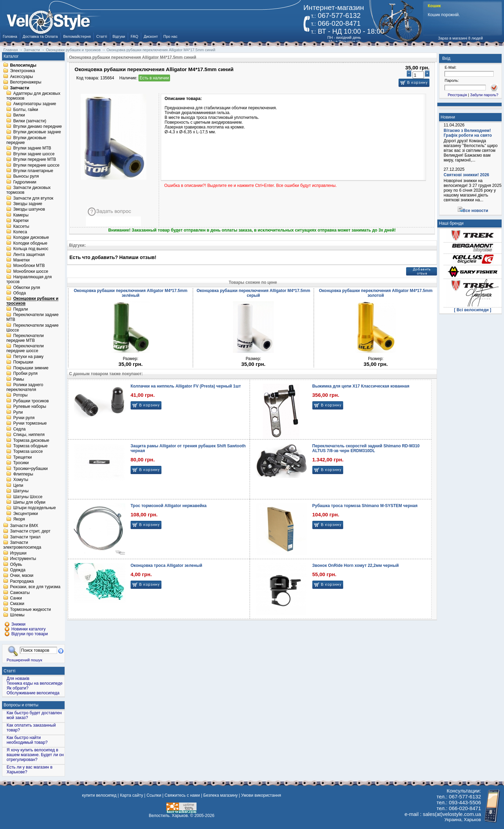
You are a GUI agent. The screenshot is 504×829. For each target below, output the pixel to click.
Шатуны (21, 491)
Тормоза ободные (30, 446)
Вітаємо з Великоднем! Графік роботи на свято (468, 133)
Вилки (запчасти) (30, 121)
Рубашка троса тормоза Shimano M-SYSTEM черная (365, 506)
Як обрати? (18, 688)
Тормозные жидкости (30, 609)
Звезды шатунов (29, 210)
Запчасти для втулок (33, 198)
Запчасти (20, 88)
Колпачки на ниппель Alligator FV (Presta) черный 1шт (186, 386)
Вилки (19, 115)
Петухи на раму (28, 357)
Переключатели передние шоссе (25, 349)
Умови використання (261, 795)
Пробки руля (25, 374)
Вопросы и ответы (21, 705)
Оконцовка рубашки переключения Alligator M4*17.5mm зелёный (131, 293)
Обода (19, 293)
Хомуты (21, 480)
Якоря (19, 519)
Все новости (475, 211)
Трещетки (22, 457)
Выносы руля (26, 177)
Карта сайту (131, 795)
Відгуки (119, 36)
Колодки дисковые (31, 238)
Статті (102, 36)
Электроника (23, 71)
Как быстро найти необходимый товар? (27, 740)
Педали (20, 309)
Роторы (20, 395)
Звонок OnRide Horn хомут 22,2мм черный (356, 565)
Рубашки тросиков (31, 401)
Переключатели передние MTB (25, 338)
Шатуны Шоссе (28, 497)
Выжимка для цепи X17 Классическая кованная (361, 386)
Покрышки (23, 362)
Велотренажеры (26, 82)
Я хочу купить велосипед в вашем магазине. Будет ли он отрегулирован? (35, 755)
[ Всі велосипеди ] (473, 310)
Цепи (18, 485)
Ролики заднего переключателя (25, 387)
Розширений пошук (24, 660)
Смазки (17, 604)
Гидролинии (25, 182)
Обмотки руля (26, 288)
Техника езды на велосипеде (35, 683)
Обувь (16, 564)
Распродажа (22, 581)
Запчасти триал (25, 537)
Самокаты (20, 593)
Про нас (171, 36)
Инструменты (23, 559)
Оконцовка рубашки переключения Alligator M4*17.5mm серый (253, 293)
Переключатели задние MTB (32, 317)
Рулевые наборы (30, 407)
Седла (19, 429)
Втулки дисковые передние (26, 140)
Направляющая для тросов (29, 280)
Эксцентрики (25, 514)
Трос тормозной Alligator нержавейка (169, 506)
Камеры (21, 215)
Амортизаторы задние (35, 104)
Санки (16, 598)
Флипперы (23, 474)
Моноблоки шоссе (31, 271)
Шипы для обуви (29, 502)
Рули (18, 412)
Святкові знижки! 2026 (466, 175)
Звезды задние (27, 204)
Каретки (21, 221)
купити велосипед (99, 795)
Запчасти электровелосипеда (22, 545)
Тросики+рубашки (30, 469)
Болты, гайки (25, 110)
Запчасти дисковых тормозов (28, 190)
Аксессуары (21, 77)
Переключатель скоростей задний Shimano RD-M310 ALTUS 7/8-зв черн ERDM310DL (366, 448)
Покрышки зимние (31, 368)
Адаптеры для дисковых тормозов (33, 96)
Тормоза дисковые (31, 440)
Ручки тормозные (30, 424)
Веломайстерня (77, 36)
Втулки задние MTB (32, 148)
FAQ (134, 36)
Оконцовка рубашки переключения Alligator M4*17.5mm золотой (376, 293)
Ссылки (154, 795)
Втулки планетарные (33, 171)
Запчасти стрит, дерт (30, 531)
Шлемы (17, 615)
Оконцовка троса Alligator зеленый (166, 565)
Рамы (19, 379)
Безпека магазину (221, 795)
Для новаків (18, 679)
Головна (10, 36)
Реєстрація (457, 95)
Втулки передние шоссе (36, 165)
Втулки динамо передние (37, 126)
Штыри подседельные (34, 508)
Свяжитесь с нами (182, 795)
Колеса (20, 232)
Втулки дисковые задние (37, 132)
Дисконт (151, 36)
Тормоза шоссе (28, 452)
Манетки (21, 260)
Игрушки (18, 553)
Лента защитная (29, 255)
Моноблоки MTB (29, 266)
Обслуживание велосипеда (33, 693)
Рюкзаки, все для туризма (35, 587)
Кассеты (21, 226)
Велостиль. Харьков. (169, 816)
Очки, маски (22, 576)
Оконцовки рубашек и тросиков (32, 301)
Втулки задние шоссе (34, 154)
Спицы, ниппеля (29, 435)
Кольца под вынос (31, 249)
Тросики (21, 463)
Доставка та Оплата (40, 36)
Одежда (18, 570)
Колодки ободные (30, 243)
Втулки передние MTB (35, 160)
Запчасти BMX (24, 526)
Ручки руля (24, 418)
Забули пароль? (484, 95)
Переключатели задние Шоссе (32, 328)
